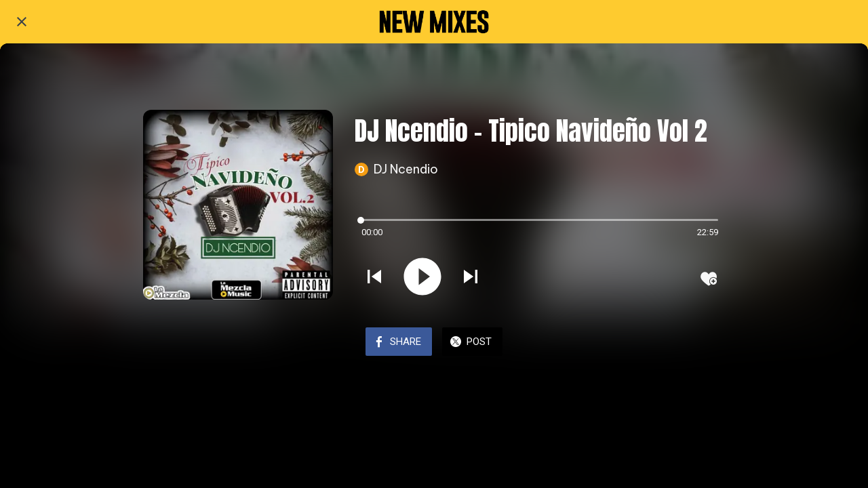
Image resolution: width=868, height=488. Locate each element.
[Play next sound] (471, 278)
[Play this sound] (422, 278)
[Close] (22, 22)
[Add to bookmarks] (709, 279)
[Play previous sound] (374, 278)
